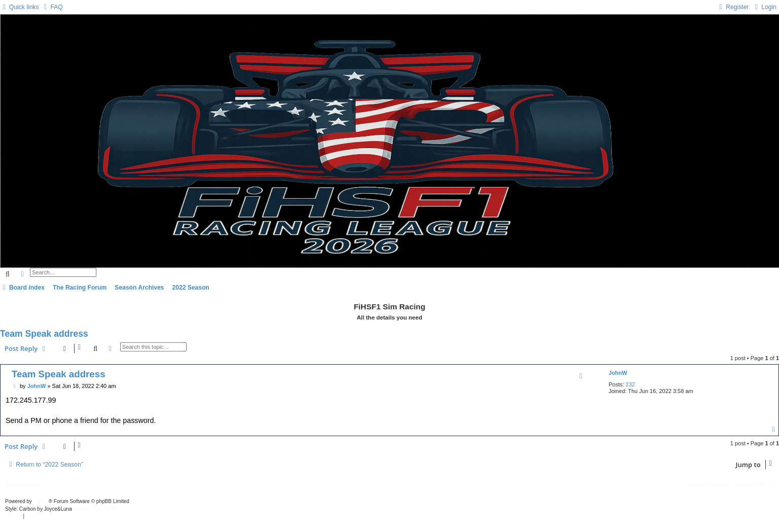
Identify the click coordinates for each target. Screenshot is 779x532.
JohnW (618, 373)
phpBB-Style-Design (96, 509)
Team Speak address (44, 334)
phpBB (41, 501)
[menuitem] (52, 7)
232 (630, 384)
